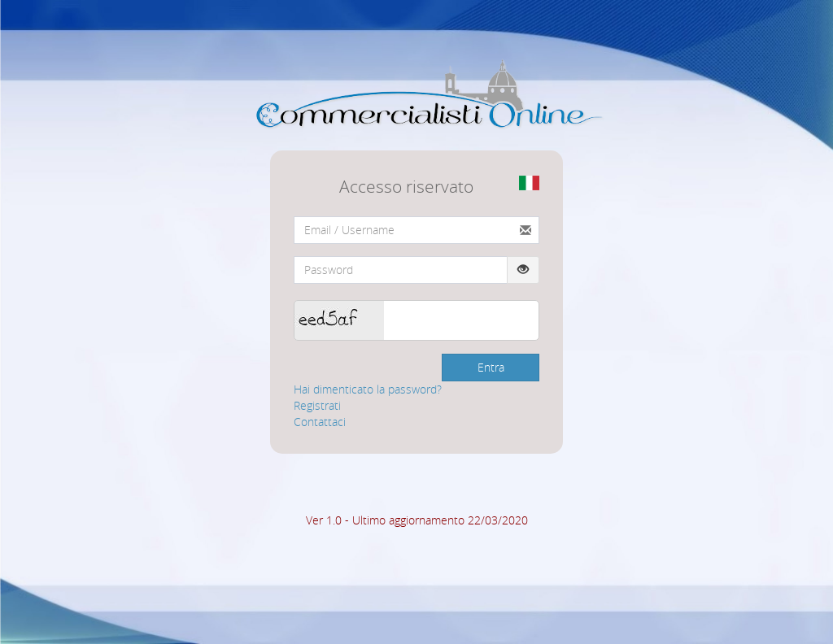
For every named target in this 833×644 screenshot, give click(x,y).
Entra (491, 367)
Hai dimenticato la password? (368, 389)
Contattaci (320, 422)
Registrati (317, 405)
